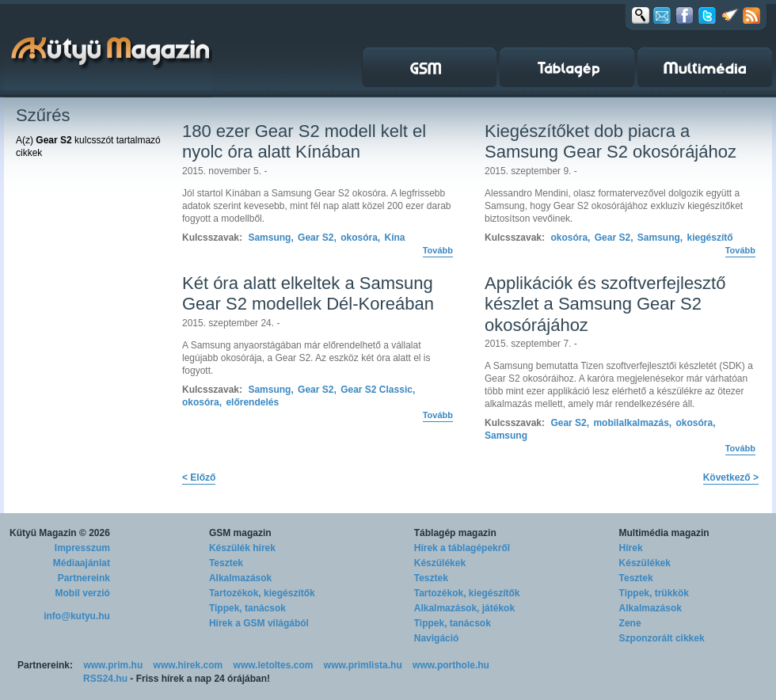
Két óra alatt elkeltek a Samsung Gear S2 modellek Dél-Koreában (308, 293)
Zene (630, 623)
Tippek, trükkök (654, 593)
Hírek (631, 548)
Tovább (438, 250)
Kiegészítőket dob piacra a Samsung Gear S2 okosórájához (611, 141)
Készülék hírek (242, 548)
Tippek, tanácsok (247, 608)
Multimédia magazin (664, 533)
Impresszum (82, 548)
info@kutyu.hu (77, 616)
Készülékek (440, 563)
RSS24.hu (105, 679)
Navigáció (437, 638)
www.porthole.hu (451, 665)
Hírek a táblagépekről (462, 548)
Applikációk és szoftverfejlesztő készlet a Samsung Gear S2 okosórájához (605, 304)
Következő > (731, 477)
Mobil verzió (83, 593)
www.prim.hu (113, 665)
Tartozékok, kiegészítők (262, 593)
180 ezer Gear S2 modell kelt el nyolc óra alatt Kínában (304, 141)
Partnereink (84, 578)
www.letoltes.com (274, 665)
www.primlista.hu (363, 665)
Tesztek (226, 563)
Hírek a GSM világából (259, 623)
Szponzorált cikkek (662, 638)
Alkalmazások (240, 578)
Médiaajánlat (82, 563)
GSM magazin (240, 533)
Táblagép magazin (455, 533)
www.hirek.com (188, 665)
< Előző (199, 477)
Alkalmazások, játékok (464, 608)
